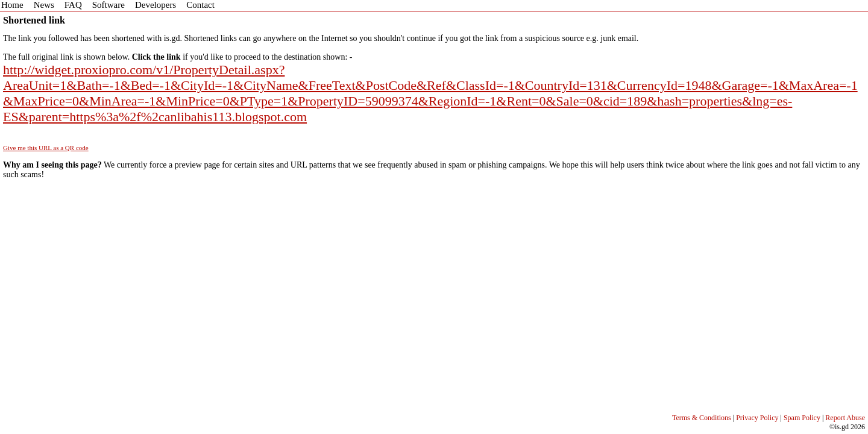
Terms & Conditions (702, 418)
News (44, 5)
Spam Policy (802, 418)
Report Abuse (845, 418)
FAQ (73, 5)
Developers (156, 5)
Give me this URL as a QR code (46, 148)
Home (12, 5)
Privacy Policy (757, 418)
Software (108, 5)
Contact (200, 5)
